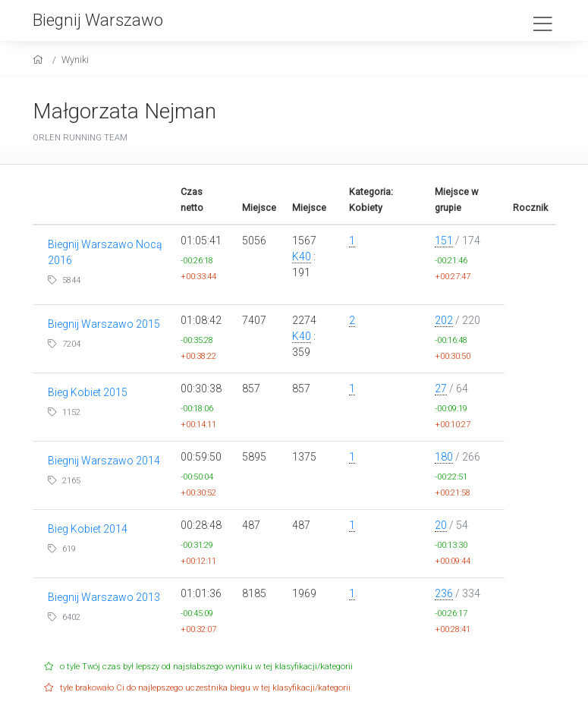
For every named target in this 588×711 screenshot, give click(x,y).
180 (444, 457)
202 (444, 320)
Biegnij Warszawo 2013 (104, 597)
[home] (40, 60)
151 (444, 241)
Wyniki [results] (75, 60)
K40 (302, 256)
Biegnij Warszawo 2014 (104, 461)
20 (441, 525)
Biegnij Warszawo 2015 (104, 324)
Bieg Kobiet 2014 (88, 529)
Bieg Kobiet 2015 (88, 392)
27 (441, 389)
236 (444, 593)
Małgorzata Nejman (124, 111)
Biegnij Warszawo (98, 20)
